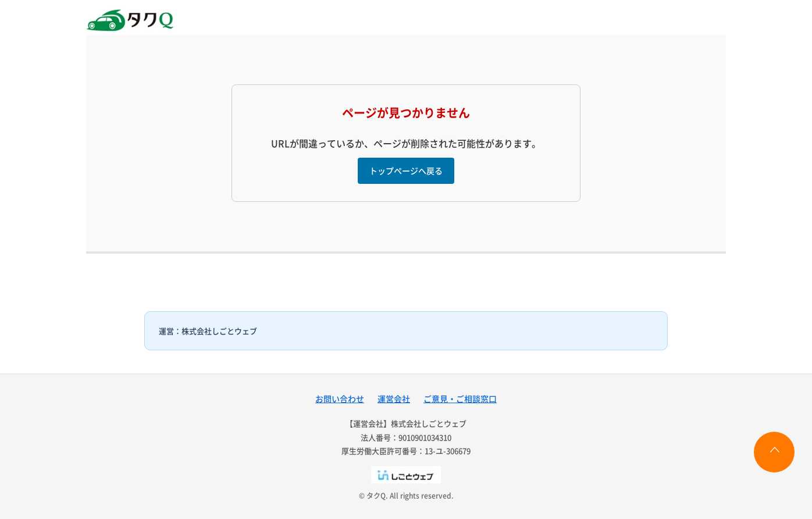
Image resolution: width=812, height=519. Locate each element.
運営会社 (394, 399)
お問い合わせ (340, 399)
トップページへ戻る (406, 170)
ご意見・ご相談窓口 (460, 399)
